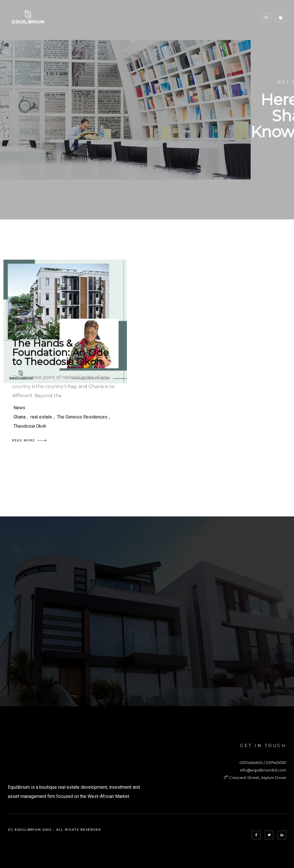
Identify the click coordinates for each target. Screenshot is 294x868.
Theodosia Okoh (30, 426)
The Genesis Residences (82, 417)
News (19, 408)
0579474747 (276, 763)
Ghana (20, 417)
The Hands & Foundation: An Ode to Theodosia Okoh (60, 352)
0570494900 (251, 763)
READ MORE (29, 440)
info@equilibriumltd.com (263, 770)
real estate (41, 417)
